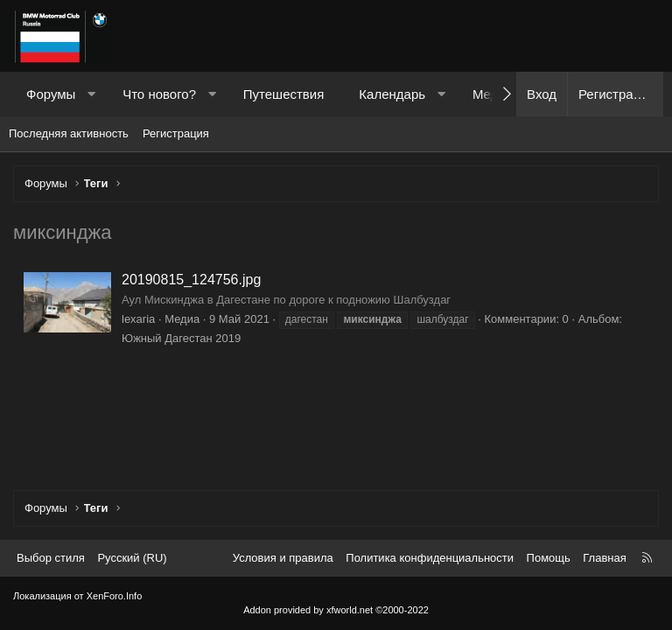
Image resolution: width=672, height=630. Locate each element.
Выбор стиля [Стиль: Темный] (51, 558)
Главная (604, 558)
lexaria (138, 319)
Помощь (549, 558)
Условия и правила (283, 558)
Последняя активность (69, 133)
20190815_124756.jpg (191, 280)
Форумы (51, 94)
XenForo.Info (115, 596)
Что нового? (159, 94)
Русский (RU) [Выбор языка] (132, 558)
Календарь (392, 94)
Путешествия (284, 94)
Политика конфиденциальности (430, 558)
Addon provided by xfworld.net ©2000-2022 (336, 610)
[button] (91, 94)
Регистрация (176, 133)
